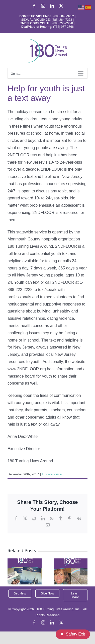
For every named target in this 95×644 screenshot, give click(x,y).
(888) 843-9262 (63, 16)
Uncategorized (53, 474)
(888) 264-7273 (62, 20)
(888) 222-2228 (63, 23)
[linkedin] (52, 622)
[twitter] (61, 622)
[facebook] (34, 622)
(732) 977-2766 (63, 27)
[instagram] (43, 622)
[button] (11, 571)
